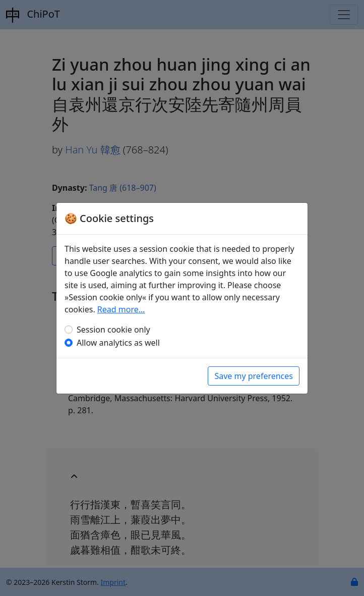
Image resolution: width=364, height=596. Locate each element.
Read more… (121, 309)
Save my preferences (254, 376)
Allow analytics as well (118, 343)
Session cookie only (113, 330)
